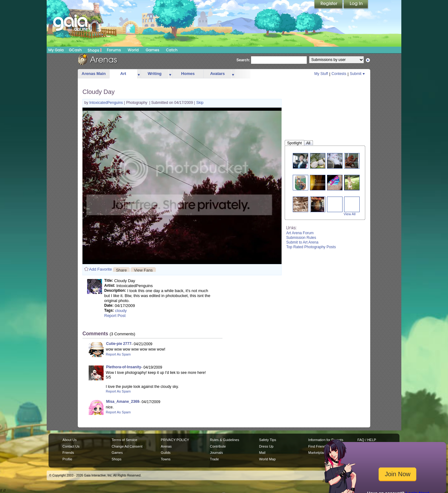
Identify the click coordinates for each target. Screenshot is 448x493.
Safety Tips (268, 440)
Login (356, 5)
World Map (267, 459)
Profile (67, 459)
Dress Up (266, 446)
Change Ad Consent (127, 446)
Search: (243, 60)
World (133, 50)
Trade (214, 459)
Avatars (217, 74)
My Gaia (56, 50)
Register (329, 5)
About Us (70, 440)
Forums (114, 50)
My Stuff (321, 74)
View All (350, 214)
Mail (262, 453)
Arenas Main (93, 74)
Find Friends (318, 446)
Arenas (166, 446)
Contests (339, 74)
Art (123, 74)
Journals (217, 453)
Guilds (166, 453)
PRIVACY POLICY (175, 440)
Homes (188, 74)
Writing (155, 74)
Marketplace (318, 453)
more (139, 74)
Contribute (218, 446)
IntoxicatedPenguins (107, 103)
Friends (68, 453)
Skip (200, 103)
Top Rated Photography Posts (311, 247)
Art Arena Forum (300, 233)
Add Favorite (100, 269)
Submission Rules (301, 238)
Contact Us (71, 446)
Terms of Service (124, 440)
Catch (172, 50)
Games (152, 50)
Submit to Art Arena (302, 242)
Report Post (115, 316)
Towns (166, 459)
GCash (75, 50)
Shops (95, 50)
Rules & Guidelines (225, 440)
